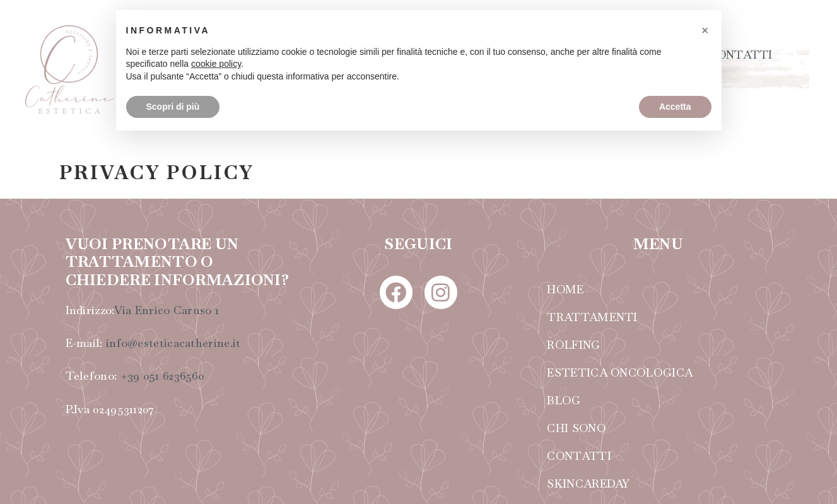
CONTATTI (740, 55)
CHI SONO (576, 428)
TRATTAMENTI (592, 317)
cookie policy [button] (216, 64)
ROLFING (573, 345)
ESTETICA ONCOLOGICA (620, 372)
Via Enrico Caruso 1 (167, 310)
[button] (705, 30)
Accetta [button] (675, 107)
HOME (565, 289)
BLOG (564, 400)
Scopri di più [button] (173, 107)
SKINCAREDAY (588, 483)
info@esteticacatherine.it (173, 343)
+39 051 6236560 (162, 376)
